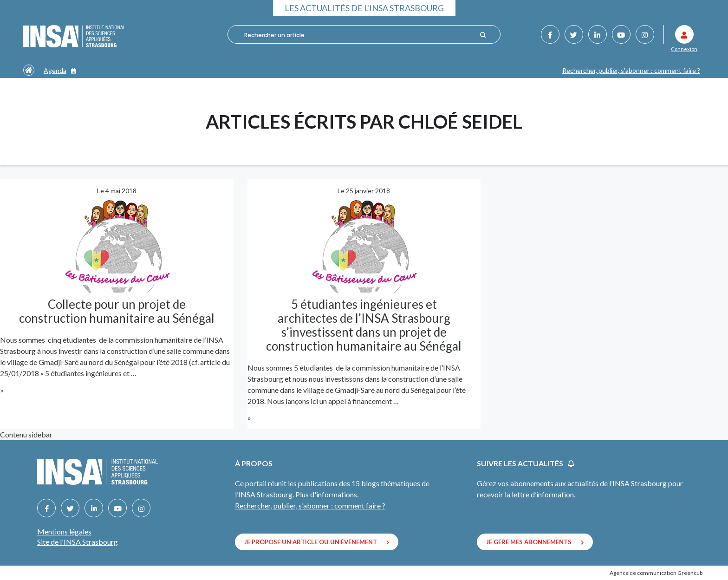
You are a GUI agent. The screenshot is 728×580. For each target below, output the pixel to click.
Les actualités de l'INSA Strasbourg (364, 8)
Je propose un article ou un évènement (317, 542)
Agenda (60, 70)
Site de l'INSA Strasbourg (78, 542)
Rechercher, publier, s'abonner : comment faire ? (631, 70)
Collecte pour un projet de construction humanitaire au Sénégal (117, 311)
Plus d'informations (326, 494)
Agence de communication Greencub (656, 573)
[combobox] (358, 35)
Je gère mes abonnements (535, 542)
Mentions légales (64, 531)
